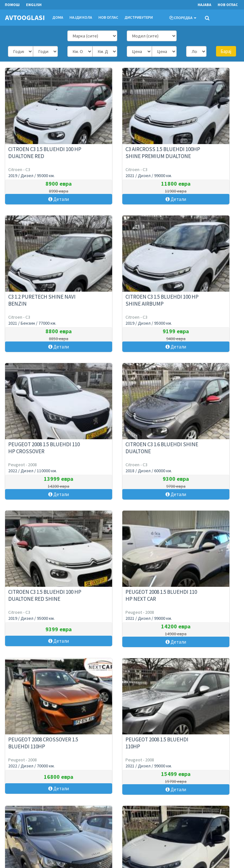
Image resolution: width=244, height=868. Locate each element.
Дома (58, 17)
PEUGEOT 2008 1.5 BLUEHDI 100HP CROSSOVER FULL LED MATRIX (123, 594)
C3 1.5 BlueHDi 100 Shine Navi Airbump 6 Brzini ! (201, 590)
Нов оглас (228, 5)
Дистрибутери (139, 17)
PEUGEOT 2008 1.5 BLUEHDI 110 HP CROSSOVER (121, 295)
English (34, 5)
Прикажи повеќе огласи (122, 663)
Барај (226, 51)
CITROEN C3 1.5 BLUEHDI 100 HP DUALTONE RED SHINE (41, 443)
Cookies (93, 835)
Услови (92, 827)
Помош (93, 818)
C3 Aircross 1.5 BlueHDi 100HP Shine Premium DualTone (119, 151)
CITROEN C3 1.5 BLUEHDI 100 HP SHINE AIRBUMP (41, 295)
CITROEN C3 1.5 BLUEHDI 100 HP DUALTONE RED (41, 148)
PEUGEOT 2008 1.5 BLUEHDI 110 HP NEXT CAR (121, 443)
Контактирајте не (20, 818)
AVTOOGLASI (25, 17)
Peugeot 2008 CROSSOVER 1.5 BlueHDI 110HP (202, 443)
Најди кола (81, 17)
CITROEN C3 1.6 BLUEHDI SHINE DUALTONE (199, 295)
